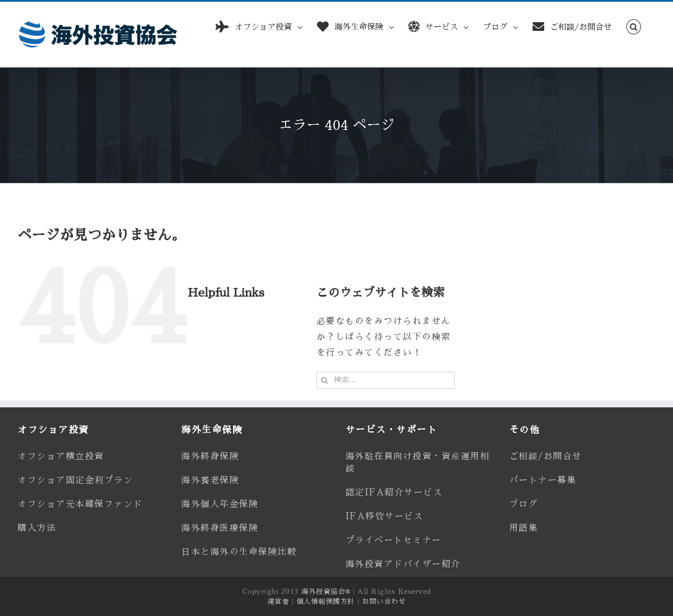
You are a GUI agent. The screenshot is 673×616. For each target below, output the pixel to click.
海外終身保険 (210, 456)
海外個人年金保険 (220, 504)
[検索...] (385, 380)
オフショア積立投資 (61, 456)
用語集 (524, 528)
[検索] (325, 380)
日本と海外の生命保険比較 (239, 552)
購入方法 (37, 528)
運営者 (279, 601)
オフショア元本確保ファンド (80, 504)
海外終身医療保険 (220, 528)
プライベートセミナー (394, 540)
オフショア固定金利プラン (75, 480)
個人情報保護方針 (326, 601)
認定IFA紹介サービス (394, 492)
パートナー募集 (543, 480)
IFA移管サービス (385, 516)
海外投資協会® (326, 592)
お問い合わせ (384, 601)
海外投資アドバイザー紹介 (403, 564)
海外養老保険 (210, 480)
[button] (634, 25)
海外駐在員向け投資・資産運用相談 (418, 462)
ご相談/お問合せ (546, 456)
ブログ (524, 504)
